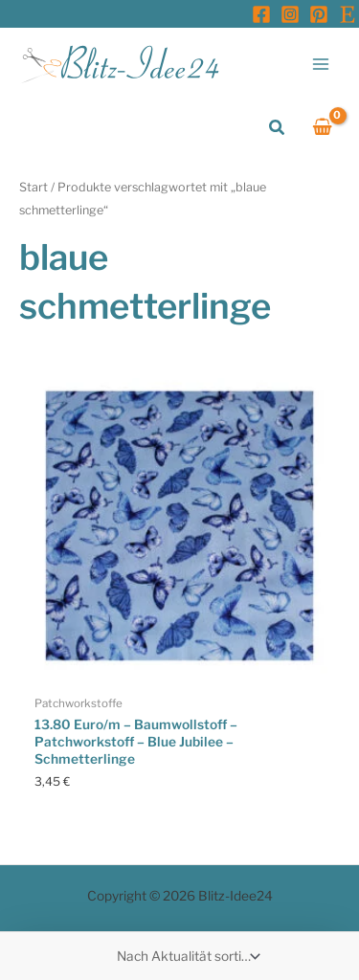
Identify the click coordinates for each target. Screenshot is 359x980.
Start (34, 187)
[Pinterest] (319, 14)
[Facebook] (261, 14)
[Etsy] (348, 14)
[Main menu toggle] (321, 64)
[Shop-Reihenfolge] (187, 956)
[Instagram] (290, 14)
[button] (278, 128)
